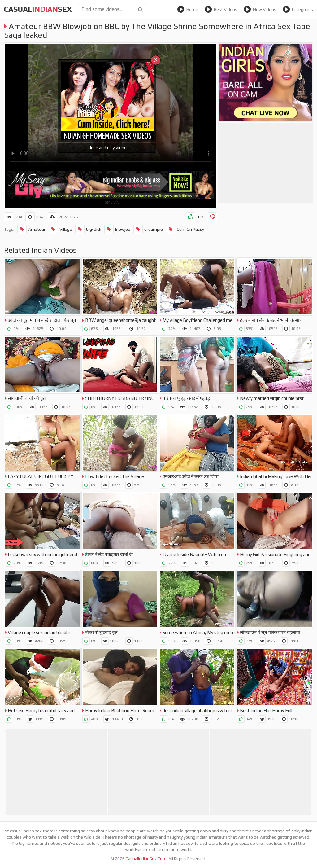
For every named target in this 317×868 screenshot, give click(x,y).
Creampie (148, 229)
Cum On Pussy (185, 229)
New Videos (260, 9)
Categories (298, 9)
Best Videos (221, 9)
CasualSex (38, 9)
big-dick (88, 229)
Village (60, 229)
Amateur (31, 229)
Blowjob (117, 229)
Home (188, 9)
